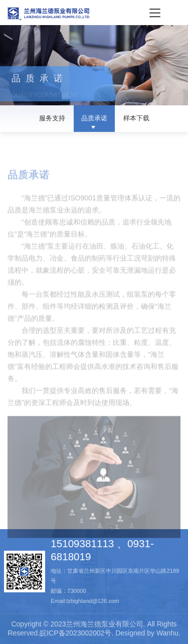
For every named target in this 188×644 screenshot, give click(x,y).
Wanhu (167, 633)
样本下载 (136, 118)
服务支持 (52, 118)
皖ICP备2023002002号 (75, 633)
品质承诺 (94, 118)
